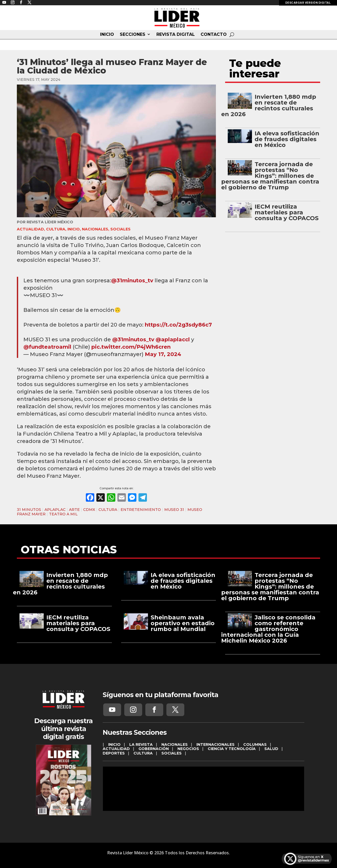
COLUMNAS (255, 744)
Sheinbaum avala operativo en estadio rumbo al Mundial (183, 623)
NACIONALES (95, 229)
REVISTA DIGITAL (176, 34)
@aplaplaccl (173, 339)
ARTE (74, 510)
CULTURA (56, 229)
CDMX (89, 510)
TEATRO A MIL (63, 514)
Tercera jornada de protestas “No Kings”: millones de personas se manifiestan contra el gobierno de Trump (270, 176)
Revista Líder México (50, 222)
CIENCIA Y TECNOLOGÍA (232, 749)
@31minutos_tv (132, 280)
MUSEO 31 (174, 510)
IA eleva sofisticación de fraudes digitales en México (287, 139)
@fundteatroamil (47, 347)
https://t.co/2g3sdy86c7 (178, 325)
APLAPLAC (55, 510)
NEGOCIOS (188, 749)
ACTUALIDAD (30, 229)
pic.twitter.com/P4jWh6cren (131, 347)
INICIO (107, 34)
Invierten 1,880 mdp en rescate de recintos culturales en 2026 (269, 105)
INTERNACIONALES (215, 744)
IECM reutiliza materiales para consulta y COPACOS (287, 212)
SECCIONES (133, 34)
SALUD (271, 749)
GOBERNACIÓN (154, 749)
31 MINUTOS (29, 510)
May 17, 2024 (163, 354)
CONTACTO (214, 34)
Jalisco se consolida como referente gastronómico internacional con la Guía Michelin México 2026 (268, 629)
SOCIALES (120, 229)
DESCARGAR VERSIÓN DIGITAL (308, 3)
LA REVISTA (141, 744)
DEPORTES (114, 753)
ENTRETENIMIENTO (141, 510)
